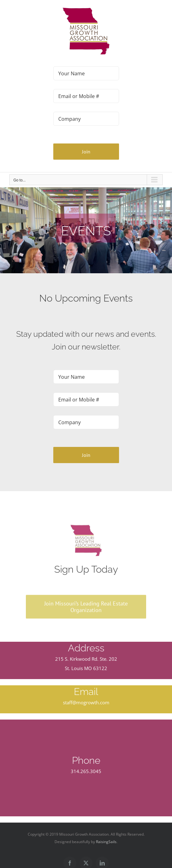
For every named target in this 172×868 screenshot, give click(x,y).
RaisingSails (106, 842)
